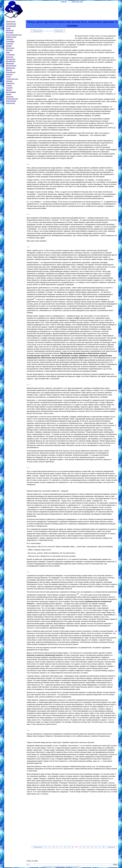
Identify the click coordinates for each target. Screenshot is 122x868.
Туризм (9, 86)
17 (61, 847)
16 (57, 847)
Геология (10, 44)
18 (65, 847)
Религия (9, 75)
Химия (9, 94)
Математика (11, 61)
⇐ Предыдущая (37, 31)
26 (96, 847)
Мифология (11, 68)
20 (73, 847)
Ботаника (10, 33)
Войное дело (11, 37)
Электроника (11, 101)
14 (49, 847)
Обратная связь (77, 2)
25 (92, 847)
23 (84, 847)
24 (88, 847)
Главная (64, 2)
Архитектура (11, 24)
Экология (10, 97)
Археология (11, 22)
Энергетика (11, 103)
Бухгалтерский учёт (14, 35)
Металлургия (11, 66)
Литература (11, 59)
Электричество (12, 99)
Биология (10, 30)
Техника (9, 81)
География (10, 41)
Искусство (10, 48)
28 (104, 847)
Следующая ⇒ (59, 31)
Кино (8, 52)
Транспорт (10, 83)
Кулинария (10, 55)
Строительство (12, 79)
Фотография (11, 92)
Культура (10, 57)
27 (100, 847)
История (9, 50)
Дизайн (9, 46)
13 (46, 847)
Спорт (8, 77)
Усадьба (9, 88)
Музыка (9, 70)
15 (53, 847)
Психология (11, 72)
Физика (9, 90)
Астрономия (11, 26)
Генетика (10, 39)
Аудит (8, 28)
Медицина (10, 63)
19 (69, 847)
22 (80, 847)
